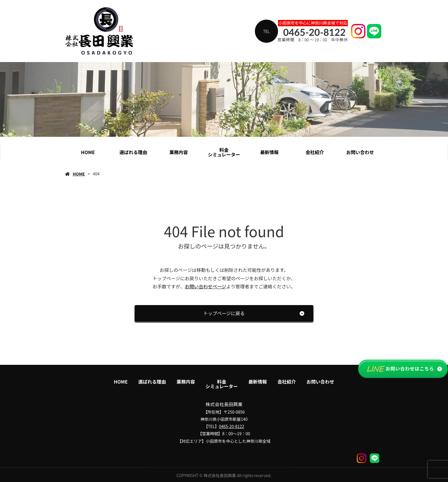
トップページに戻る (224, 313)
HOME (88, 152)
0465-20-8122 (231, 426)
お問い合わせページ (206, 286)
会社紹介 (315, 152)
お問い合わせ (360, 152)
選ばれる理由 (133, 152)
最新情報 (269, 152)
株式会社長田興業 (224, 404)
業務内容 (179, 152)
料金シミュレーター (224, 152)
